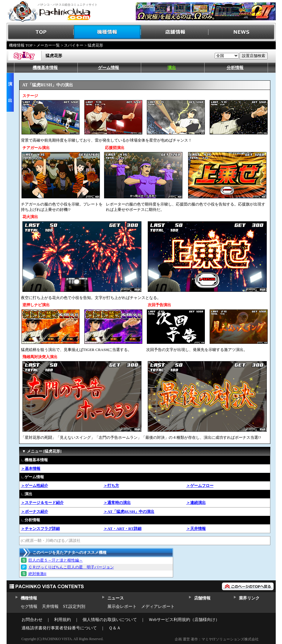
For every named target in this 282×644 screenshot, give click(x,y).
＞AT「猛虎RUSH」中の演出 (129, 512)
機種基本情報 (45, 68)
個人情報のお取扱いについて (110, 620)
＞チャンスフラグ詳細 (40, 529)
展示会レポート (122, 607)
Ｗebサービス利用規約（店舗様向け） (184, 620)
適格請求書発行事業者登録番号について (59, 628)
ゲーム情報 (109, 68)
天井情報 (50, 607)
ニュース (116, 598)
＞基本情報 (31, 469)
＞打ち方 (111, 486)
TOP (40, 32)
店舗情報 (175, 32)
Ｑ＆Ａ (115, 628)
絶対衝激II (38, 574)
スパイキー (74, 45)
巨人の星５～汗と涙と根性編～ (56, 560)
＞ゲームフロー (200, 486)
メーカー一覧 (48, 45)
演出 (172, 68)
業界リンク (249, 598)
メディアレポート (158, 607)
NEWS (242, 32)
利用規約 (63, 620)
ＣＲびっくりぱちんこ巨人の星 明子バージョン (71, 567)
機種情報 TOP (21, 45)
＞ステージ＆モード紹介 (42, 503)
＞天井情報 (196, 529)
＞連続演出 (196, 503)
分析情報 (235, 68)
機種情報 (108, 32)
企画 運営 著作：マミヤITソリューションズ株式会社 (217, 639)
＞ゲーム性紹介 (35, 486)
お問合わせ (32, 620)
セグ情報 (29, 607)
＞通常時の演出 (117, 503)
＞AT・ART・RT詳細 (122, 529)
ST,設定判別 (74, 607)
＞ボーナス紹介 (35, 512)
